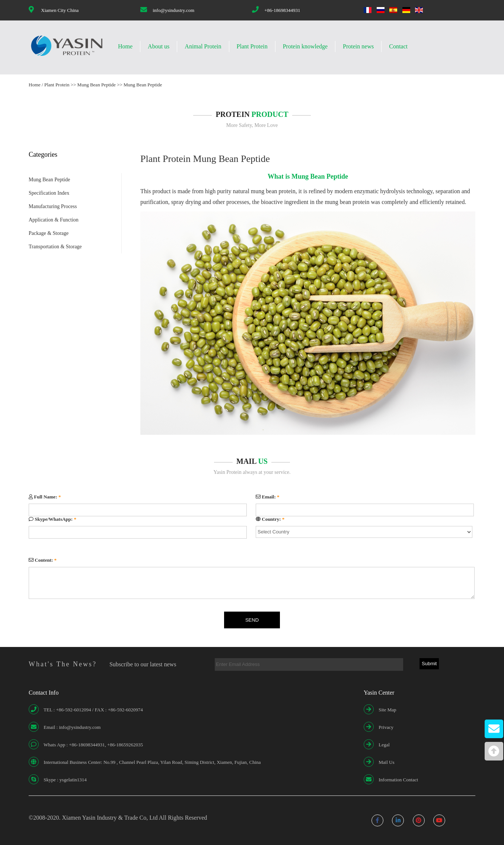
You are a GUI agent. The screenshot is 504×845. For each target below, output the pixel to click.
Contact (398, 46)
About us (159, 46)
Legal (384, 745)
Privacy (386, 727)
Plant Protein (252, 46)
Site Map (387, 710)
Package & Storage (49, 233)
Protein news (358, 46)
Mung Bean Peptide (97, 85)
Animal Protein (203, 46)
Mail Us (386, 762)
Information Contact (398, 780)
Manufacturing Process (53, 206)
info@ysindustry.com (173, 10)
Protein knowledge (305, 46)
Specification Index (49, 193)
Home (125, 46)
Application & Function (54, 220)
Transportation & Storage (55, 247)
